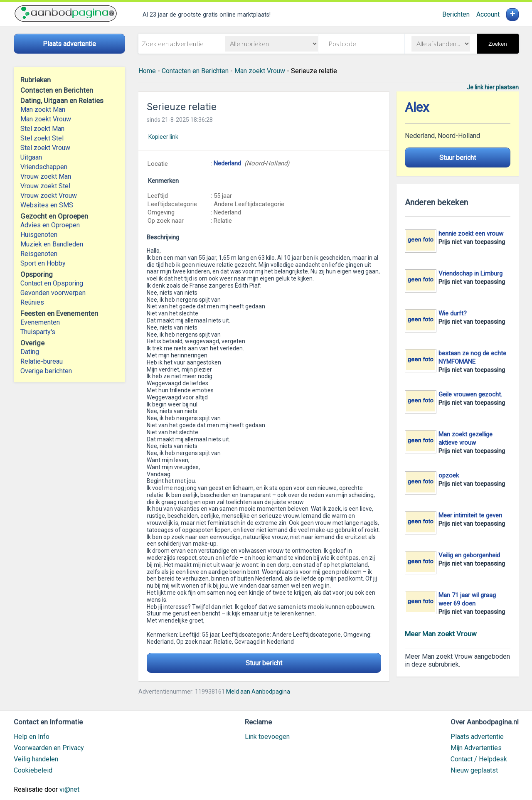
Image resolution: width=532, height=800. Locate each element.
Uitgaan (31, 157)
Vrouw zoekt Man (46, 176)
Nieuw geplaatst (474, 770)
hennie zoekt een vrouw (471, 234)
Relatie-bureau (42, 361)
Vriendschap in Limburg (470, 273)
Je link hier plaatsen (493, 87)
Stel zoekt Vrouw (45, 148)
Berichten (456, 14)
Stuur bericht (264, 663)
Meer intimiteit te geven (470, 515)
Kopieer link (163, 137)
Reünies (32, 302)
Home (147, 71)
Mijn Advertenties (476, 748)
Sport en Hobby (43, 263)
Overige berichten (46, 371)
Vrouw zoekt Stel (45, 186)
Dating (30, 352)
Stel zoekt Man (42, 129)
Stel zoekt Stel (42, 138)
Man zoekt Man (43, 110)
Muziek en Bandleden (52, 244)
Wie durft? (453, 313)
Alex (417, 107)
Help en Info (32, 737)
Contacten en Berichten (195, 71)
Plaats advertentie (477, 737)
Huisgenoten (39, 235)
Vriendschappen (44, 167)
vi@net (69, 789)
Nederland (227, 163)
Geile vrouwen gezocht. (470, 394)
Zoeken (498, 44)
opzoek (449, 475)
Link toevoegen (267, 737)
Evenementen (40, 322)
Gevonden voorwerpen (53, 293)
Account (488, 14)
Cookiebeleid (33, 770)
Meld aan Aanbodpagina (258, 692)
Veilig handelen (36, 759)
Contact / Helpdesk (479, 759)
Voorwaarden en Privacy (49, 748)
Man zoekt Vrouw (46, 119)
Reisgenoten (39, 254)
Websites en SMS (47, 205)
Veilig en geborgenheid (469, 555)
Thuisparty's (38, 332)
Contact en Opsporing (52, 283)
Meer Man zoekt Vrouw (441, 634)
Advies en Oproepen (50, 225)
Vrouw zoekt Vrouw (49, 196)
